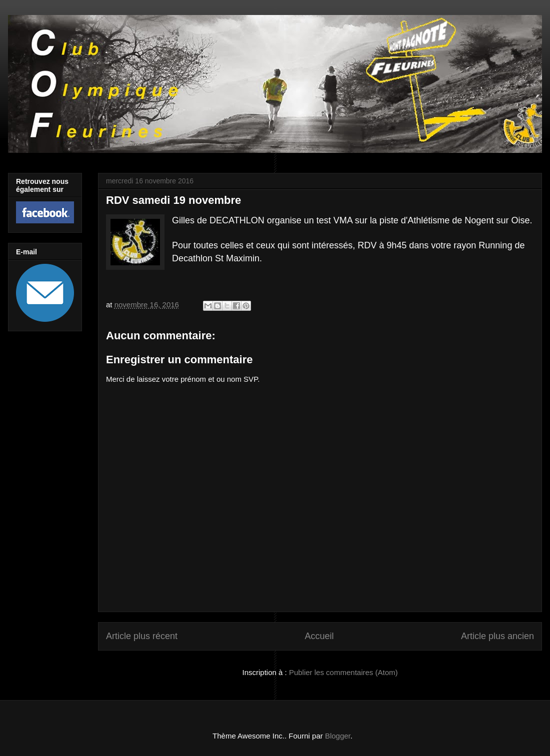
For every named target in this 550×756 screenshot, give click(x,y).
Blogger (338, 736)
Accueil (319, 636)
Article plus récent (142, 636)
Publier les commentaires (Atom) (343, 672)
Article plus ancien (497, 636)
